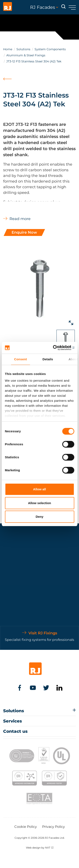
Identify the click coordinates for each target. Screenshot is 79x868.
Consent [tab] (21, 359)
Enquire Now (24, 232)
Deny (39, 517)
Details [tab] (48, 359)
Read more (20, 219)
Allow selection (39, 503)
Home (8, 49)
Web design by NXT (38, 848)
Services (13, 721)
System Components (50, 49)
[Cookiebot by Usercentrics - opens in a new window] (56, 348)
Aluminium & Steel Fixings (26, 55)
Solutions (23, 49)
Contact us (15, 731)
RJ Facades (44, 7)
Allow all (39, 489)
